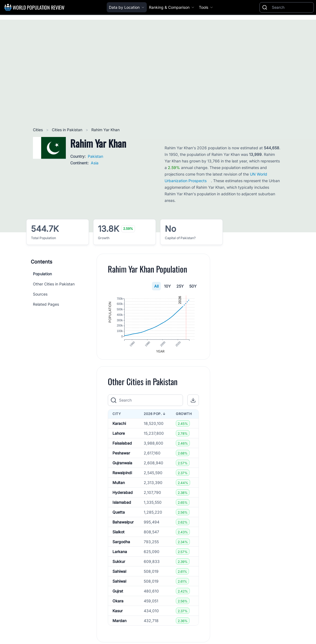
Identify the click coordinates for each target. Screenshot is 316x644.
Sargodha (121, 545)
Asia (95, 163)
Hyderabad (123, 495)
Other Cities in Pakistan (54, 284)
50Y (193, 286)
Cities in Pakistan (68, 130)
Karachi (119, 426)
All (156, 286)
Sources (40, 294)
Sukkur (119, 564)
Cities (38, 130)
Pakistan (95, 156)
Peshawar (121, 456)
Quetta (119, 515)
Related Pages (46, 304)
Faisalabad (122, 446)
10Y (167, 286)
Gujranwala (122, 466)
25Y (180, 286)
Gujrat (118, 594)
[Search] (292, 7)
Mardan (119, 624)
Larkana (120, 555)
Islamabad (122, 505)
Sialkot (119, 535)
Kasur (118, 614)
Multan (119, 486)
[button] (193, 403)
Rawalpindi (122, 476)
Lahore (119, 436)
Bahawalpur (123, 525)
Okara (118, 604)
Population (42, 274)
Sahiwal (119, 574)
